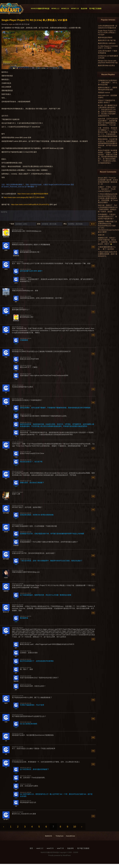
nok (6, 769)
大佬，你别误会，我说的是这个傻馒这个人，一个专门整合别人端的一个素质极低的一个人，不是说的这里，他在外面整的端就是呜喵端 (108, 132)
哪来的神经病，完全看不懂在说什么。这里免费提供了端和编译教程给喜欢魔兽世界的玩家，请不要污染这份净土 (108, 143)
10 (75, 829)
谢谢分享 (101, 235)
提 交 (93, 226)
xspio (16, 277)
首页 (31, 850)
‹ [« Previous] (4, 829)
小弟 (6, 317)
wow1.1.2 (40, 850)
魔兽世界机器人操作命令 (107, 43)
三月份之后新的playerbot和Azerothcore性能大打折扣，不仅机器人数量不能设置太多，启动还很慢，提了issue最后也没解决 (108, 198)
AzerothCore (70, 838)
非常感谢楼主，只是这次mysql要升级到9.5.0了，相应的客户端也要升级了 (107, 217)
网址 (65, 226)
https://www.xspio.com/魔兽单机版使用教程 (33, 194)
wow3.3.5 (50, 850)
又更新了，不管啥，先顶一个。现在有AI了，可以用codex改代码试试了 (108, 189)
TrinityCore (59, 838)
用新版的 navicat (104, 93)
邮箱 (39, 226)
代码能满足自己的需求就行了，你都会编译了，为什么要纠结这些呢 (108, 83)
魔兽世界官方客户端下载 (107, 40)
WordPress (67, 857)
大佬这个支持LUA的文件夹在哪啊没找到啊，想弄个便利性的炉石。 (108, 254)
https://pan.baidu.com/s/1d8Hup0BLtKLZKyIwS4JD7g (30, 204)
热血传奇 (70, 850)
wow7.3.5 (60, 850)
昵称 (12, 226)
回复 (93, 235)
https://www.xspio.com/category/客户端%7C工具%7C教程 (24, 197)
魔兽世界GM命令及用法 (106, 66)
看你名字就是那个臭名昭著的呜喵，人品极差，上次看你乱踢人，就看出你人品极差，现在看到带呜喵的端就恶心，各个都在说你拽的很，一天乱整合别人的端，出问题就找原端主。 (108, 157)
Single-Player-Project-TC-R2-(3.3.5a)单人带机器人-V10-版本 (107, 33)
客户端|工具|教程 (83, 850)
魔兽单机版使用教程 (105, 38)
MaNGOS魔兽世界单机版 (50, 854)
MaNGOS (48, 838)
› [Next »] (82, 829)
